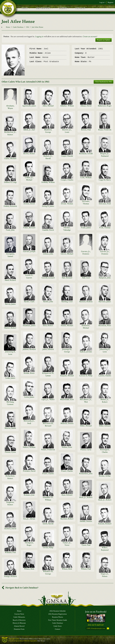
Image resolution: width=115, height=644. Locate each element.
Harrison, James (105, 302)
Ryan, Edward (67, 495)
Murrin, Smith (10, 428)
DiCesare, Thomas (86, 202)
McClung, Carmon (10, 403)
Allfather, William (67, 106)
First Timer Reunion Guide (58, 620)
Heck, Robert (48, 325)
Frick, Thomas (105, 228)
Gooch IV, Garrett (29, 276)
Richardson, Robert (10, 477)
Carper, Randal (67, 156)
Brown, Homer (29, 154)
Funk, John (10, 230)
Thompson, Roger (29, 544)
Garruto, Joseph (29, 251)
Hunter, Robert (10, 328)
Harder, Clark (29, 302)
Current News (19, 614)
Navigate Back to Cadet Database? (20, 588)
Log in (102, 2)
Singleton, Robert (10, 503)
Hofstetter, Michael (86, 327)
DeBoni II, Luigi (10, 182)
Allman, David (86, 106)
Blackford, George (48, 131)
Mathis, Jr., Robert (105, 401)
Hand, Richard (10, 280)
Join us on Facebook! (96, 612)
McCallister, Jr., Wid (86, 401)
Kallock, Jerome (86, 352)
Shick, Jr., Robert (86, 497)
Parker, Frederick (48, 450)
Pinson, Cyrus (86, 450)
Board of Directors (19, 620)
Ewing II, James (48, 206)
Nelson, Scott (67, 447)
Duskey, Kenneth (10, 206)
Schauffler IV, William (48, 499)
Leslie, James (10, 378)
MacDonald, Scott (67, 399)
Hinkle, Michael (67, 325)
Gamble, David (48, 230)
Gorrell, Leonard (48, 278)
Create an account (89, 36)
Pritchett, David (29, 471)
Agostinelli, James (29, 106)
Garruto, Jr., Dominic (86, 253)
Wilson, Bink (29, 569)
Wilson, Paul (86, 569)
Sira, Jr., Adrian (29, 519)
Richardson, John (86, 474)
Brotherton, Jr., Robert (10, 133)
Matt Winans (41, 641)
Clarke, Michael (10, 158)
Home (8, 27)
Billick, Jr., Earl (29, 130)
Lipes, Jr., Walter (48, 399)
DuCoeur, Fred (105, 204)
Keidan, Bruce (29, 373)
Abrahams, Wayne (10, 107)
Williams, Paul (10, 552)
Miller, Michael (86, 426)
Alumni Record (19, 626)
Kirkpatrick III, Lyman (48, 374)
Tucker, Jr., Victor (67, 544)
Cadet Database (18, 27)
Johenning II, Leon (105, 350)
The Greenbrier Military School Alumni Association (35, 639)
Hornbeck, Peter (105, 325)
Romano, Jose (29, 495)
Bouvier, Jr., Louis (67, 131)
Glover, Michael (67, 254)
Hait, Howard (67, 278)
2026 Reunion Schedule (58, 611)
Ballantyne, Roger (105, 106)
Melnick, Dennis (67, 423)
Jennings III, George (67, 350)
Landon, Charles (105, 376)
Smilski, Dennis (86, 521)
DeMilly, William (48, 182)
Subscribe (108, 629)
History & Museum (19, 623)
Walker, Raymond (105, 549)
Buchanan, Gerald (86, 154)
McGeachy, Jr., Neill (29, 422)
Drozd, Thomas (67, 204)
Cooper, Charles (67, 180)
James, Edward (48, 349)
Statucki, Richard (105, 524)
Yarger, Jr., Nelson (105, 575)
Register (111, 2)
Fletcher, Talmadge (67, 229)
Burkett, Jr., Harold (48, 157)
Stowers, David (10, 529)
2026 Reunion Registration (57, 614)
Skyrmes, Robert (67, 519)
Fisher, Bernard (29, 228)
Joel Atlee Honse (37, 27)
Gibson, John (48, 254)
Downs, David (29, 204)
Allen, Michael (48, 106)
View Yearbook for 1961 (104, 82)
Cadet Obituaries (19, 617)
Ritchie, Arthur (105, 476)
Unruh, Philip (48, 547)
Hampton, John (105, 278)
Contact (58, 629)
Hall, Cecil (86, 278)
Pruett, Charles (67, 471)
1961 (28, 27)
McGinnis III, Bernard (48, 425)
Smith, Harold (48, 524)
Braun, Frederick (105, 130)
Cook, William (86, 177)
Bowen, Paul (86, 130)
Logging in (39, 36)
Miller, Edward (105, 426)
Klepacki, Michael (67, 376)
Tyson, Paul (86, 545)
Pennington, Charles (105, 451)
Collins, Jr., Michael (29, 179)
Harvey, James (10, 304)
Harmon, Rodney (86, 302)
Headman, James (29, 325)
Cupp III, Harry (105, 180)
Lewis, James (29, 397)
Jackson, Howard (29, 349)
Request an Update (104, 40)
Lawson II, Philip (86, 376)
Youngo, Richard (10, 576)
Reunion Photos (58, 617)
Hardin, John (48, 302)
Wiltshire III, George (48, 573)
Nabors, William (29, 447)
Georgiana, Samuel (10, 255)
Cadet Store (58, 626)
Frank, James (86, 228)
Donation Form (19, 629)
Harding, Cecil (67, 302)
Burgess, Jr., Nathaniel (105, 155)
